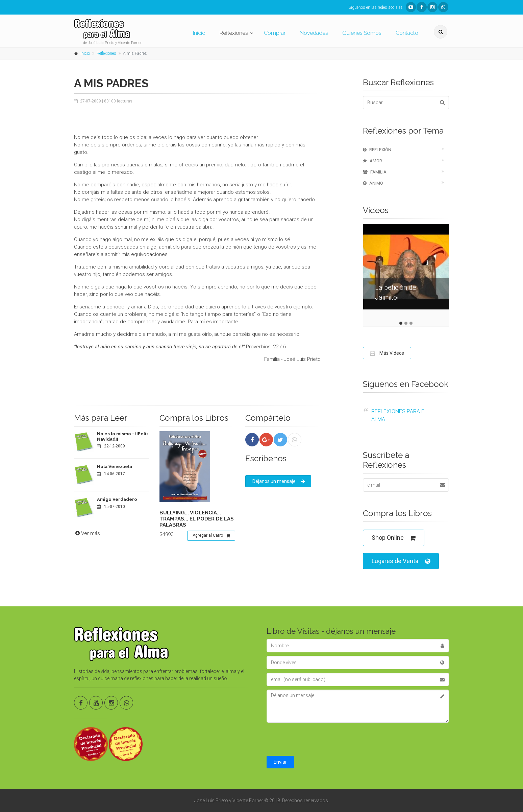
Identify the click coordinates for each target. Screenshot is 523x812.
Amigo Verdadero (117, 499)
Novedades (314, 33)
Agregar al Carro (211, 536)
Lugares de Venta (401, 561)
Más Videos (387, 353)
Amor (372, 161)
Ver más (87, 533)
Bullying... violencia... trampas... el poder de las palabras (197, 519)
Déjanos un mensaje (279, 481)
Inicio (199, 33)
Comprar (275, 33)
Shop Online (394, 538)
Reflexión (377, 150)
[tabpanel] (406, 272)
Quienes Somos (362, 33)
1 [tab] (401, 323)
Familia (375, 172)
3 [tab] (411, 323)
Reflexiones (234, 33)
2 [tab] (406, 323)
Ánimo (373, 183)
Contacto (407, 33)
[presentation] (318, 739)
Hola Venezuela (115, 467)
